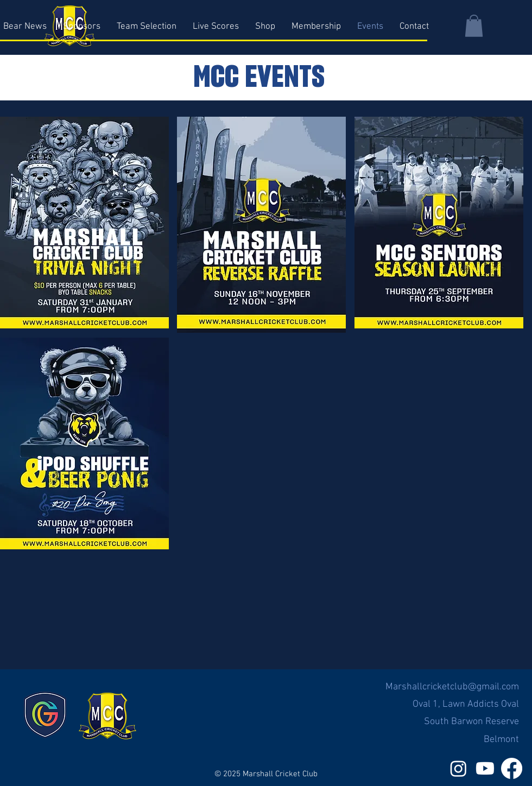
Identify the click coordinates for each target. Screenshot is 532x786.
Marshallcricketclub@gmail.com (452, 687)
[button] (474, 26)
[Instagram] (458, 768)
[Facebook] (512, 768)
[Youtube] (485, 768)
